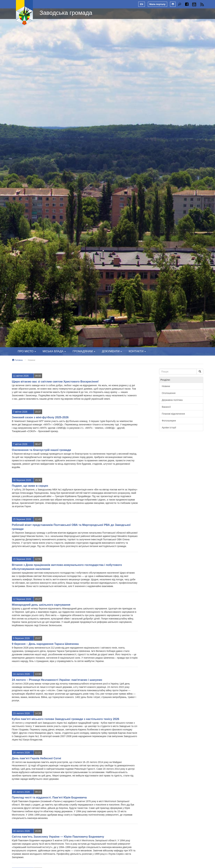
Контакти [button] (137, 351)
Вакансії (166, 407)
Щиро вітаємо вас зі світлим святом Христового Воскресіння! (55, 382)
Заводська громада (66, 13)
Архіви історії (169, 428)
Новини (32, 360)
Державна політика (172, 400)
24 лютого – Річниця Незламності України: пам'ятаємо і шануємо (57, 680)
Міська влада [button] (54, 351)
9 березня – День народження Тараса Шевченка (45, 644)
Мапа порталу (157, 4)
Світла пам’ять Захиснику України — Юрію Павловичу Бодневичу (58, 837)
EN (142, 4)
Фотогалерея (169, 421)
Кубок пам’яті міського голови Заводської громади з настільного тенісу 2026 (66, 719)
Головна (17, 360)
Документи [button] (112, 351)
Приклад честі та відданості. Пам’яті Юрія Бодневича (49, 798)
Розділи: (165, 380)
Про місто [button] (27, 351)
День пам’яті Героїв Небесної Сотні (37, 758)
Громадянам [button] (84, 351)
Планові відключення (173, 414)
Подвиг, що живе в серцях (30, 486)
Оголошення (169, 393)
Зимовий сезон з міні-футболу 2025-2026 (40, 417)
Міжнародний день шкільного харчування (41, 605)
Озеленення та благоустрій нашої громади (42, 450)
